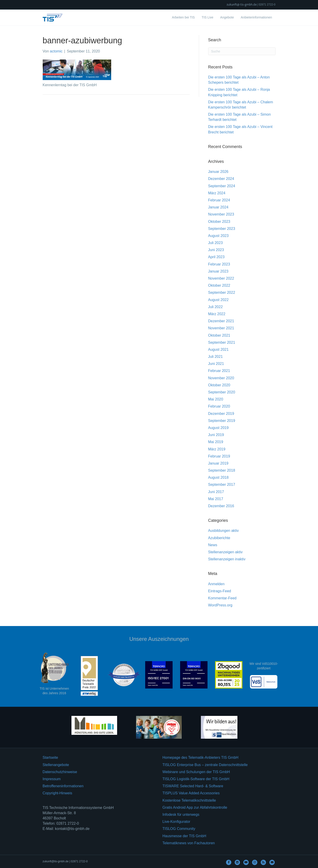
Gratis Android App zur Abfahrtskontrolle (195, 807)
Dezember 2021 (221, 321)
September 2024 (222, 186)
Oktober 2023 (219, 222)
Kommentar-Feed (222, 598)
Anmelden (216, 584)
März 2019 (217, 449)
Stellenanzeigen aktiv (225, 552)
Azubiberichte (219, 538)
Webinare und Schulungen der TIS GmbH (196, 772)
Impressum (52, 779)
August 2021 (218, 350)
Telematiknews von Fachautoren (189, 843)
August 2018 (218, 477)
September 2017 (222, 485)
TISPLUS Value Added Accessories (191, 793)
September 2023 (222, 229)
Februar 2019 (219, 456)
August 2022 (218, 300)
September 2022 (222, 292)
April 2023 (216, 257)
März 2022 (217, 314)
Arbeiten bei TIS (183, 17)
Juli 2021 (216, 357)
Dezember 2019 (221, 414)
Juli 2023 (216, 243)
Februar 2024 (219, 200)
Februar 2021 (219, 371)
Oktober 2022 (219, 285)
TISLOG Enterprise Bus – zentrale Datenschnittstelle (205, 765)
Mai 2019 (216, 442)
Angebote (227, 17)
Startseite (50, 758)
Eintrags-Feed (220, 591)
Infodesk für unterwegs (181, 815)
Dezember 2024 (221, 179)
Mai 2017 (216, 499)
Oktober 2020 (219, 385)
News (213, 545)
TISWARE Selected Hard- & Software (193, 786)
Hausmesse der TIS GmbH (184, 836)
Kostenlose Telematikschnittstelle (189, 800)
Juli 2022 (216, 307)
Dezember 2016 (221, 506)
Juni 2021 (216, 364)
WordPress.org (220, 605)
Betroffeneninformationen (63, 786)
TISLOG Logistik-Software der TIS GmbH (196, 779)
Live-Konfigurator (176, 822)
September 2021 (222, 342)
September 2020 (222, 392)
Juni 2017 (216, 492)
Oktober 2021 (219, 335)
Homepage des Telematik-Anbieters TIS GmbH (201, 758)
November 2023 (221, 214)
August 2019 (218, 428)
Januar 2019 (218, 463)
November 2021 (221, 328)
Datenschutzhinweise (60, 772)
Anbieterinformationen (256, 17)
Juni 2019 (216, 435)
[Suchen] (242, 51)
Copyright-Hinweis (58, 793)
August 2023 (218, 236)
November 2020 (221, 378)
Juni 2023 (216, 250)
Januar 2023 (218, 271)
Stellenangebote (56, 765)
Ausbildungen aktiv (223, 531)
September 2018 (222, 470)
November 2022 (221, 278)
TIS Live (207, 17)
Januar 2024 (218, 207)
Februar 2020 (219, 406)
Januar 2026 (218, 172)
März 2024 (217, 193)
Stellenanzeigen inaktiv (227, 559)
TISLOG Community (179, 829)
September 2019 (222, 421)
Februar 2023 (219, 264)
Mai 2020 (216, 399)
